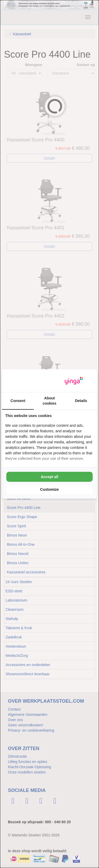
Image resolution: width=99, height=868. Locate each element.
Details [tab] (81, 401)
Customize (49, 489)
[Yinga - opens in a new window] (74, 381)
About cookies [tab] (49, 401)
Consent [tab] (18, 401)
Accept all (49, 477)
